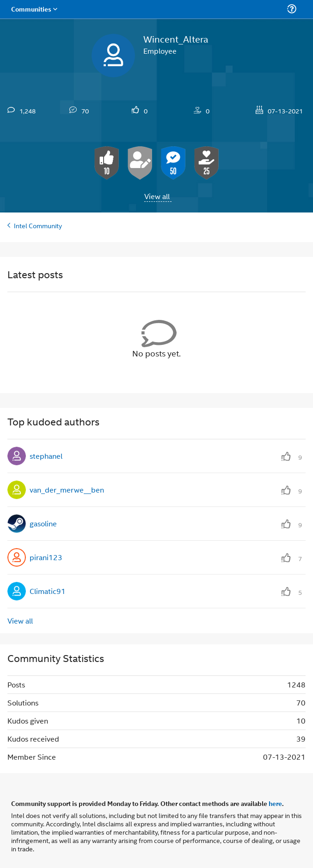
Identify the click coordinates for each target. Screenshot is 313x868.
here (275, 803)
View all (157, 196)
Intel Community (38, 225)
